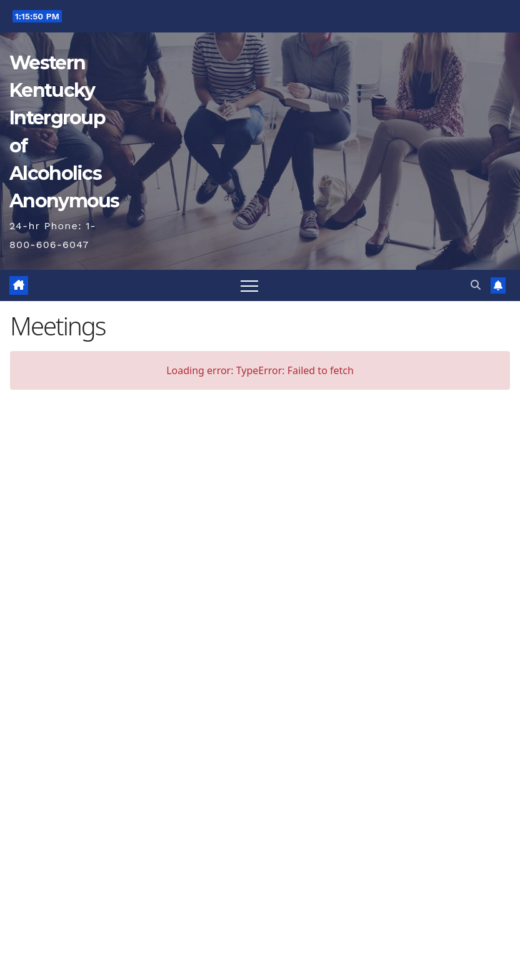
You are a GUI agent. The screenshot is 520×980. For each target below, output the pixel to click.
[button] (476, 285)
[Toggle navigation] (249, 285)
